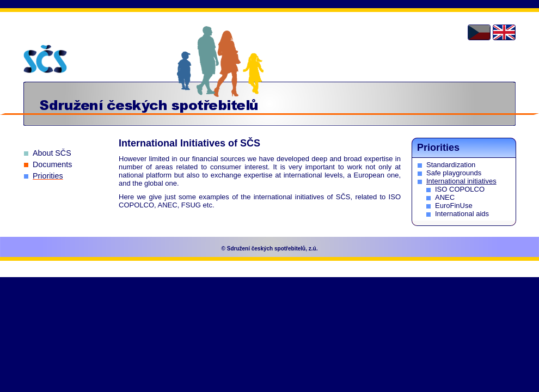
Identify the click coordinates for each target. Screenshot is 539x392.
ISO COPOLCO (460, 189)
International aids (462, 214)
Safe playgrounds (454, 173)
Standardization (451, 165)
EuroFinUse (454, 206)
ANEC (445, 197)
